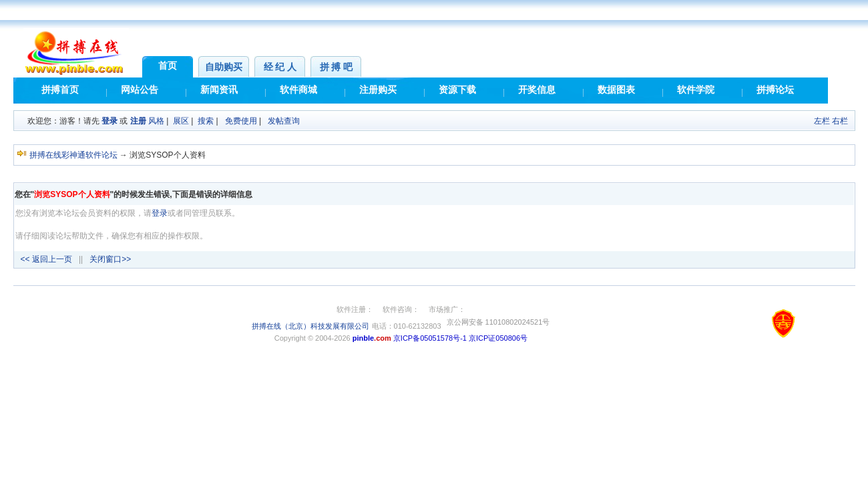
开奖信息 (537, 90)
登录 (110, 121)
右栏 (840, 121)
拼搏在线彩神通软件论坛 (73, 155)
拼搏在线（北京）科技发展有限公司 (310, 326)
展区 (181, 121)
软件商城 (298, 90)
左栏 (822, 121)
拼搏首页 (60, 90)
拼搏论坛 (775, 90)
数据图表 (616, 90)
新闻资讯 (219, 90)
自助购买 (224, 67)
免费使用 (241, 121)
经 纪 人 (280, 67)
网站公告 (140, 90)
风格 (156, 121)
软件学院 (696, 90)
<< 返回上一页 (46, 259)
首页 (168, 66)
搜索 (206, 121)
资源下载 (457, 90)
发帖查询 (284, 121)
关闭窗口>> (110, 259)
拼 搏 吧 (336, 67)
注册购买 (378, 90)
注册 (138, 121)
